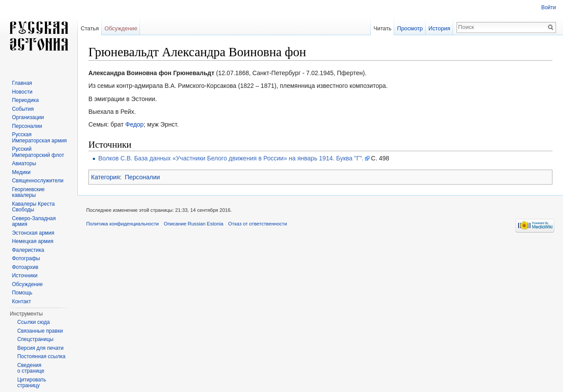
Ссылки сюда (33, 322)
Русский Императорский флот (38, 152)
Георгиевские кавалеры (28, 192)
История (439, 28)
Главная (22, 83)
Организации (28, 117)
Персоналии (143, 177)
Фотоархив (25, 267)
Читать (382, 28)
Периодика (25, 100)
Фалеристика (28, 250)
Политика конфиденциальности (122, 224)
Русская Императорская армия (39, 138)
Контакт (21, 301)
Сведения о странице (31, 368)
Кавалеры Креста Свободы (33, 207)
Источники (25, 276)
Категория (105, 177)
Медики (21, 172)
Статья (90, 28)
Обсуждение (121, 28)
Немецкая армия (33, 241)
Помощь (22, 293)
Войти (548, 7)
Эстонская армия (33, 233)
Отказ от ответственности (258, 224)
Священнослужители (38, 181)
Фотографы (26, 258)
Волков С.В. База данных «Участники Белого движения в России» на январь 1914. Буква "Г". (231, 158)
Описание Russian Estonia (193, 224)
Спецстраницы (35, 339)
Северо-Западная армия (34, 221)
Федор (135, 124)
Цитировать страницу (32, 383)
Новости (22, 92)
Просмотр (410, 28)
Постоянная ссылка (41, 356)
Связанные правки (40, 331)
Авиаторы (24, 163)
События (23, 109)
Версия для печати (40, 348)
